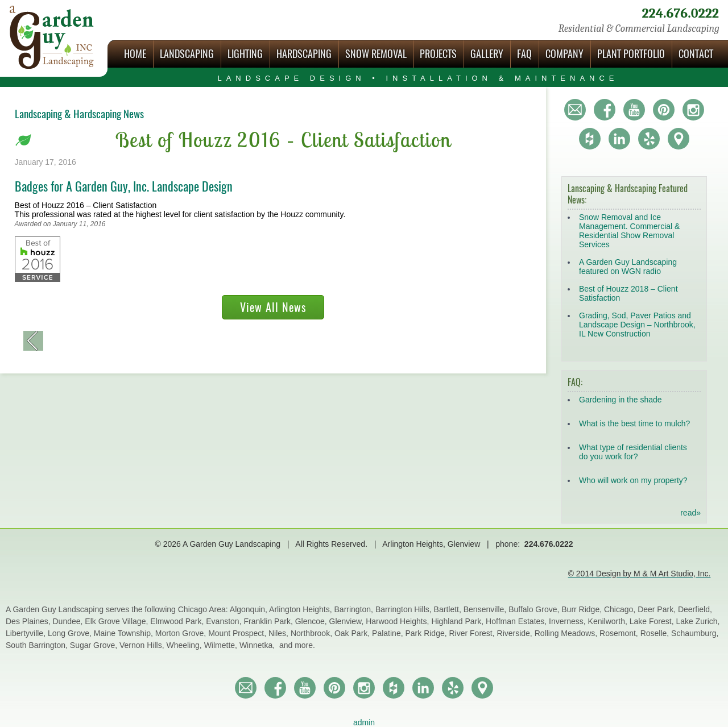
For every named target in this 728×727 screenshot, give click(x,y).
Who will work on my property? (633, 480)
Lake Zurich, (698, 621)
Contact (696, 54)
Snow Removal (376, 54)
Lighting (245, 54)
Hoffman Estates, (517, 621)
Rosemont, (620, 633)
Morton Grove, (182, 633)
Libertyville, (27, 633)
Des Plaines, (29, 621)
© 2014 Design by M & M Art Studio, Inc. (640, 574)
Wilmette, (222, 645)
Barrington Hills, (405, 609)
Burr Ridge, (583, 609)
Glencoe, (312, 621)
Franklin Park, (269, 621)
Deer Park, (658, 609)
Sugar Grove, (95, 645)
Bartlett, (449, 609)
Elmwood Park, (178, 621)
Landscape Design (418, 78)
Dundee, (69, 621)
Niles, (280, 633)
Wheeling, (185, 645)
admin (364, 722)
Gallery (487, 54)
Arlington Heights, (301, 609)
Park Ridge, (427, 633)
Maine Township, (125, 633)
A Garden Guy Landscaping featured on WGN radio (628, 267)
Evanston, (225, 621)
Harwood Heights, (398, 621)
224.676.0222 (680, 13)
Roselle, (656, 633)
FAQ (524, 54)
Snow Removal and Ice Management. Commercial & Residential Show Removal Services (629, 231)
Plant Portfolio (631, 54)
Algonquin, (249, 609)
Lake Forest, (653, 621)
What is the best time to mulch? (634, 423)
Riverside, (516, 633)
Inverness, (568, 621)
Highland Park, (458, 621)
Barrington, (355, 609)
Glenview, (348, 621)
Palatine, (388, 633)
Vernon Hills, (143, 645)
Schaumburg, (695, 633)
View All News (273, 307)
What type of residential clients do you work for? (633, 452)
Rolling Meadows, (567, 633)
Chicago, (621, 609)
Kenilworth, (609, 621)
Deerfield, (695, 609)
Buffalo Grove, (535, 609)
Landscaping (187, 54)
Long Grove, (71, 633)
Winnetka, (258, 645)
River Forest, (473, 633)
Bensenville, (486, 609)
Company (564, 54)
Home (135, 54)
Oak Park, (353, 633)
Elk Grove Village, (117, 621)
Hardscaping (304, 54)
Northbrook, (313, 633)
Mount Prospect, (238, 633)
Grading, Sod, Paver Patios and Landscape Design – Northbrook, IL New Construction (637, 325)
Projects (438, 54)
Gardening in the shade (621, 400)
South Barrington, (38, 645)
